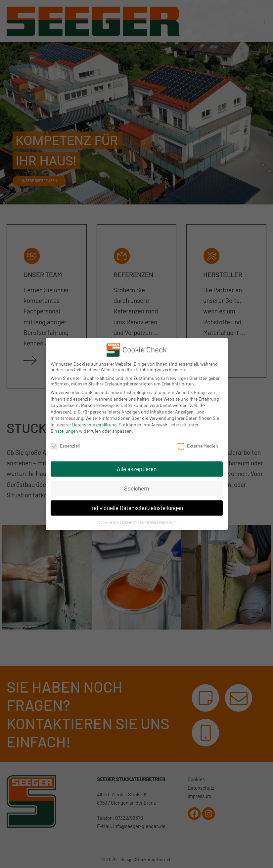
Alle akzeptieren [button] (137, 469)
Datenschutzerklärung (94, 425)
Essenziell (65, 446)
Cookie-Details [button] (108, 522)
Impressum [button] (168, 522)
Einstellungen (64, 431)
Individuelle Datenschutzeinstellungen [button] (137, 508)
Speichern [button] (136, 488)
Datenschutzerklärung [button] (139, 522)
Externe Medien (198, 446)
